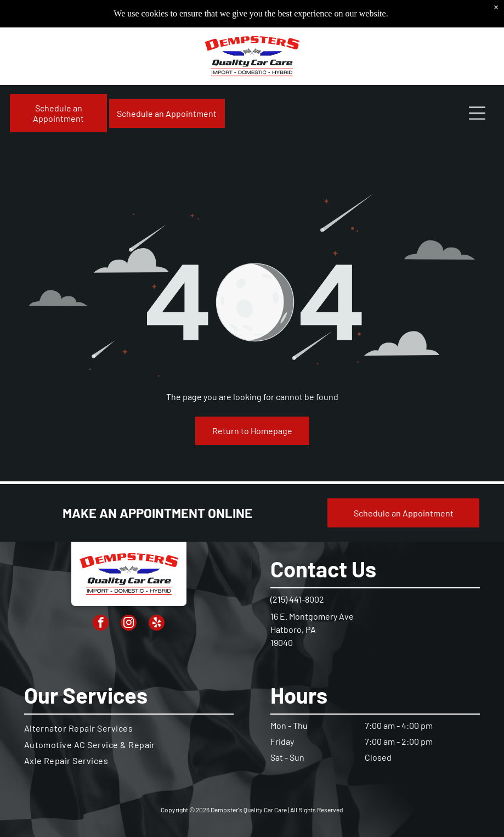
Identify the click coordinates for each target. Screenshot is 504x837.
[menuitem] (129, 728)
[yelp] (157, 624)
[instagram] (129, 624)
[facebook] (101, 624)
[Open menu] (477, 113)
